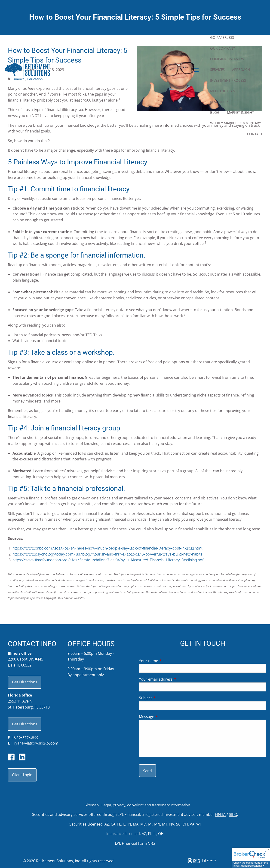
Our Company (222, 48)
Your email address (174, 679)
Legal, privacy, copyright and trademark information (146, 805)
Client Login (22, 775)
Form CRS (147, 843)
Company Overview (227, 59)
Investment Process (228, 80)
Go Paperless (222, 37)
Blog (215, 112)
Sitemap (92, 805)
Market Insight (241, 112)
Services (217, 69)
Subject (164, 698)
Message (165, 717)
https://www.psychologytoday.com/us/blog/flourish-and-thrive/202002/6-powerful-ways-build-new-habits (107, 554)
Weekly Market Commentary (235, 123)
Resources (220, 102)
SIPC (233, 815)
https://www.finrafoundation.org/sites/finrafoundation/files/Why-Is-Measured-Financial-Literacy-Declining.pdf (108, 560)
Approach (241, 69)
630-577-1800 (26, 737)
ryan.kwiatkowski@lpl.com (36, 743)
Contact (255, 134)
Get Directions (25, 682)
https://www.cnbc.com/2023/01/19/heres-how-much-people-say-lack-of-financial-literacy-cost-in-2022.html (107, 548)
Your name (167, 661)
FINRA (220, 815)
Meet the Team (223, 91)
